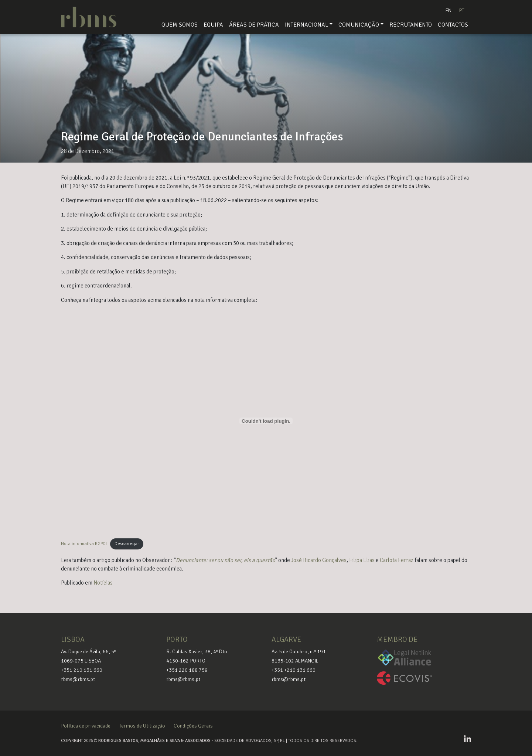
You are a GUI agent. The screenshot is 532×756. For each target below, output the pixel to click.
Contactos (453, 25)
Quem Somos (180, 25)
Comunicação (359, 25)
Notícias (103, 583)
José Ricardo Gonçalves (319, 560)
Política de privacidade (86, 726)
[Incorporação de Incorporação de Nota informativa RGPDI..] (266, 421)
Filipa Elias (362, 560)
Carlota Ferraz (397, 560)
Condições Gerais (193, 726)
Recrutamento (411, 25)
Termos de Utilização (142, 726)
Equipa (213, 25)
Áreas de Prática (254, 25)
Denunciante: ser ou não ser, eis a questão (226, 560)
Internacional (306, 25)
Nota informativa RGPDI (84, 544)
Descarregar (127, 544)
